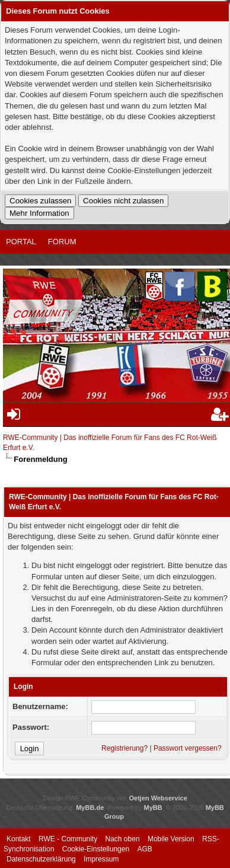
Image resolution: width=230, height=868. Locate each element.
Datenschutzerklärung (41, 859)
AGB (144, 849)
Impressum (101, 859)
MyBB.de (90, 808)
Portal (21, 242)
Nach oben (123, 839)
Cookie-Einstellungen (96, 849)
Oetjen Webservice (158, 798)
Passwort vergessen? (188, 748)
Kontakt (19, 839)
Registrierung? (124, 748)
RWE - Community (68, 839)
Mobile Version (171, 839)
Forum (62, 242)
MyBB (153, 808)
